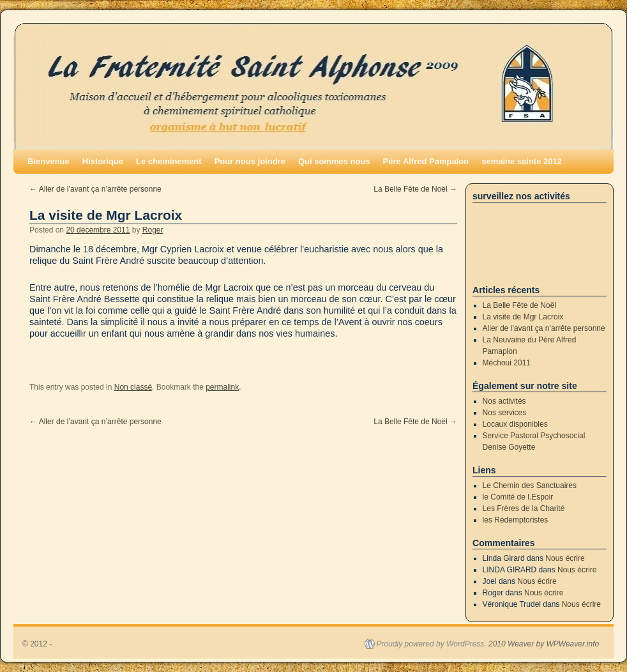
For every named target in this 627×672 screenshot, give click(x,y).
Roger (153, 230)
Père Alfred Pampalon (426, 161)
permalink (222, 387)
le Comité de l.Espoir (518, 497)
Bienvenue (49, 161)
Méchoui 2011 (507, 363)
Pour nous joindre (250, 161)
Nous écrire (565, 558)
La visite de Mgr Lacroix (523, 317)
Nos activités (504, 401)
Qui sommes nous (334, 161)
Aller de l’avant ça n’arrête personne (95, 189)
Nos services (505, 413)
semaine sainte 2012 (522, 161)
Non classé (133, 387)
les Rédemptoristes (516, 520)
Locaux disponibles (515, 424)
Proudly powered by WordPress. (432, 644)
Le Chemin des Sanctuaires (530, 485)
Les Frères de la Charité (524, 508)
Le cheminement (169, 161)
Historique (103, 161)
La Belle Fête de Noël (415, 189)
